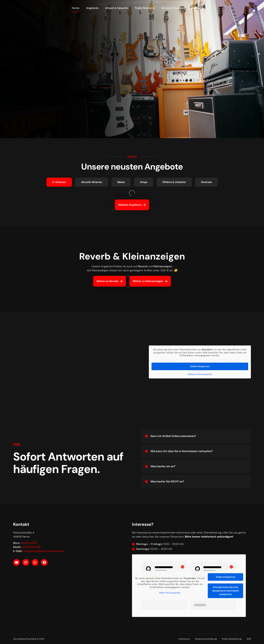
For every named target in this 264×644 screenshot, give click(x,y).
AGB (249, 639)
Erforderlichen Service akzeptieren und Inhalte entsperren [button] (226, 591)
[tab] (59, 182)
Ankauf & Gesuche (117, 8)
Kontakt (196, 8)
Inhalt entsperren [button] (200, 366)
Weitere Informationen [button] (200, 374)
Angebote (92, 8)
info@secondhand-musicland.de (43, 551)
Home (76, 8)
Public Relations (145, 8)
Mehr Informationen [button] (170, 593)
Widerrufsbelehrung (232, 639)
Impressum (184, 639)
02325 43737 (29, 543)
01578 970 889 (31, 547)
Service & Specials (173, 8)
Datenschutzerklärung (206, 639)
